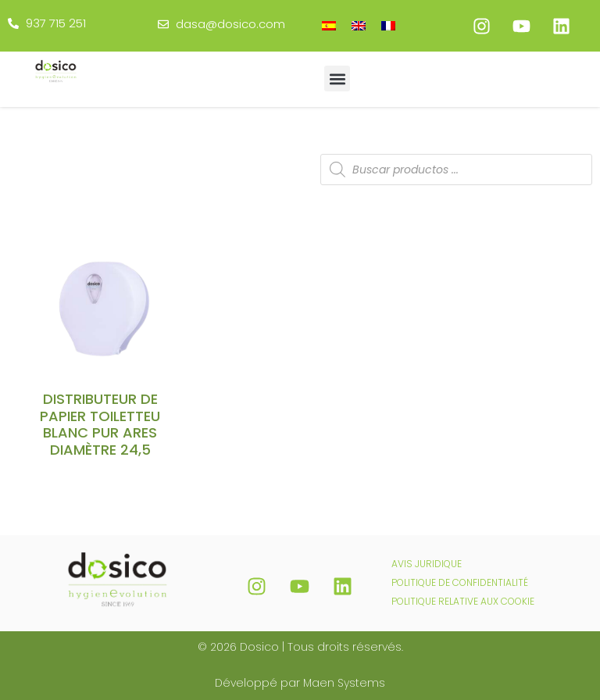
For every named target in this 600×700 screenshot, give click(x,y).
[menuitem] (329, 25)
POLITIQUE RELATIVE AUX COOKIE (463, 601)
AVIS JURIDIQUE (427, 564)
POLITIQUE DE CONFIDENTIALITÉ (460, 582)
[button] (337, 79)
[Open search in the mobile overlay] (456, 170)
